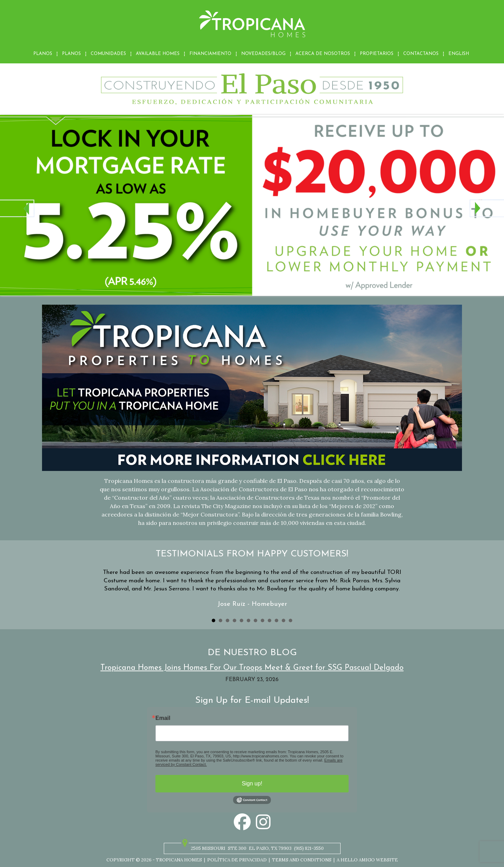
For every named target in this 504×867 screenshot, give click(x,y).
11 (283, 620)
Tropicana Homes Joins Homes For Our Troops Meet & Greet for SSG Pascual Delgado (252, 668)
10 (276, 620)
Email (163, 718)
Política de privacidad (237, 860)
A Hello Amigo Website (367, 860)
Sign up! (252, 783)
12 (290, 620)
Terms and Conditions (302, 860)
